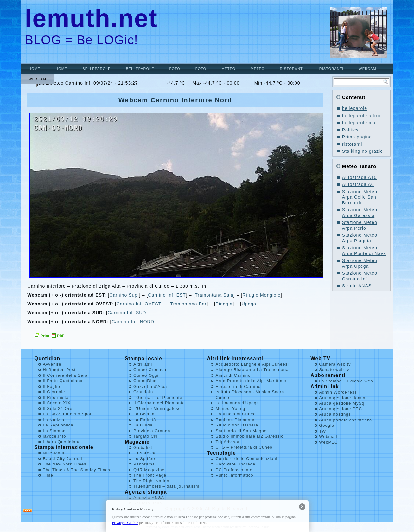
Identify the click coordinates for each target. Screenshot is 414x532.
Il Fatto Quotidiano (63, 381)
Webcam (367, 69)
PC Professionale (234, 470)
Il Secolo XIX (57, 403)
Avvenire (52, 364)
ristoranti (292, 69)
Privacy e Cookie (125, 523)
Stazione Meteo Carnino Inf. (360, 276)
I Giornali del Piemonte (158, 397)
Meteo (228, 69)
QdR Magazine (149, 470)
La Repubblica (58, 425)
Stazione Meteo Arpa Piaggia (360, 238)
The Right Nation (151, 481)
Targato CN (145, 436)
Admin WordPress (338, 392)
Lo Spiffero (145, 459)
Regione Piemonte (235, 420)
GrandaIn (143, 392)
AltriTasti (143, 364)
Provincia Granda (152, 431)
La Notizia (54, 420)
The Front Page (150, 475)
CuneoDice (145, 381)
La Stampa (54, 431)
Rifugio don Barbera (237, 425)
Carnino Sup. (124, 295)
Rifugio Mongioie (261, 295)
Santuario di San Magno (241, 431)
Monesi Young (230, 409)
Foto (175, 69)
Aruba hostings (335, 414)
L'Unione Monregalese (157, 409)
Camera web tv (335, 364)
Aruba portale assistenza (345, 420)
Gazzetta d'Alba (150, 386)
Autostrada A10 (360, 177)
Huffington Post (59, 370)
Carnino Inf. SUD (127, 313)
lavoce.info (54, 436)
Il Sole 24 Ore (58, 409)
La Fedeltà (145, 420)
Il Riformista (56, 397)
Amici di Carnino (233, 375)
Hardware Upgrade (235, 464)
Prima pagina (357, 137)
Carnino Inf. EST (167, 295)
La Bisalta (144, 414)
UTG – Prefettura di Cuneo (244, 447)
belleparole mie (360, 123)
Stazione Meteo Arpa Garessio (360, 213)
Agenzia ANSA (149, 498)
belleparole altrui (361, 116)
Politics (350, 130)
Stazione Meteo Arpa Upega (360, 263)
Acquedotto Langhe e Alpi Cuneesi (252, 364)
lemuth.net (91, 18)
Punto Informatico (234, 475)
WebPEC (328, 442)
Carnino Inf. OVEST (139, 304)
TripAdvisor (227, 442)
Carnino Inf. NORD (133, 322)
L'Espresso (145, 453)
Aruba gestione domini (343, 398)
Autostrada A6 (358, 184)
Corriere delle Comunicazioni (246, 459)
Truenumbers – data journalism (166, 486)
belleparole (96, 69)
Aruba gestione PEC (341, 409)
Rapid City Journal (62, 459)
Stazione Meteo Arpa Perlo (360, 225)
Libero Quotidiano (62, 442)
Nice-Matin (54, 453)
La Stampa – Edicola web (346, 381)
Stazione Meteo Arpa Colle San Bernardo (360, 197)
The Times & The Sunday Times (76, 470)
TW (322, 431)
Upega (249, 304)
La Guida (143, 425)
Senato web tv (334, 370)
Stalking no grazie (363, 151)
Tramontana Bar (189, 304)
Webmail (328, 436)
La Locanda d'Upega (237, 403)
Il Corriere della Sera (65, 375)
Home (34, 69)
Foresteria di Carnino (238, 386)
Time (48, 475)
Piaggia (224, 304)
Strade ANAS (357, 286)
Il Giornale (54, 392)
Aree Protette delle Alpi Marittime (251, 381)
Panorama (144, 464)
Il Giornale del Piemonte (159, 403)
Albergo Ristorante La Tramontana (252, 370)
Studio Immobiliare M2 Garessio (249, 436)
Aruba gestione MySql (342, 403)
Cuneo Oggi (146, 375)
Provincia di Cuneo (236, 414)
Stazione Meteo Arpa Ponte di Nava (364, 251)
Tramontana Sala (214, 295)
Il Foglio (51, 386)
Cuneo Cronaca (150, 370)
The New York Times (64, 464)
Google (327, 425)
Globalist (143, 448)
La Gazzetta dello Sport (68, 414)
